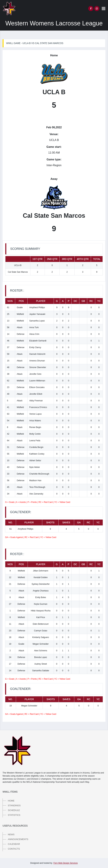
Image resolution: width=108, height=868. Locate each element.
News (11, 834)
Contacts (14, 849)
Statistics (14, 815)
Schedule (14, 810)
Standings (14, 805)
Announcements (18, 839)
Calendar (14, 844)
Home (11, 801)
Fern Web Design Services (66, 863)
